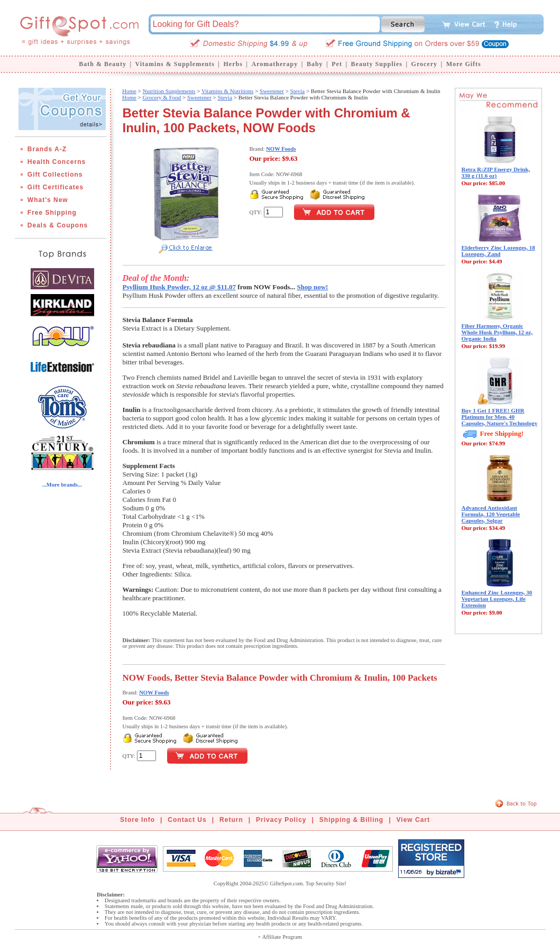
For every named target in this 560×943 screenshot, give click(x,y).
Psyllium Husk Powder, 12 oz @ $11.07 (180, 287)
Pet (337, 64)
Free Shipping (52, 213)
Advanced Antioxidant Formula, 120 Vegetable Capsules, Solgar (491, 514)
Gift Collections (55, 175)
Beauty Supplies (377, 64)
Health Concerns (57, 162)
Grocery (424, 64)
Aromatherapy (274, 64)
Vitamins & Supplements (175, 64)
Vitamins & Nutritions (227, 91)
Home (129, 91)
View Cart (413, 820)
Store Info (137, 820)
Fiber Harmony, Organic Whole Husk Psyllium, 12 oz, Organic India (497, 332)
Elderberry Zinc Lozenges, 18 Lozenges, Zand (498, 251)
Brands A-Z (47, 149)
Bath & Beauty (103, 64)
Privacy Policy (281, 820)
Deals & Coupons (58, 225)
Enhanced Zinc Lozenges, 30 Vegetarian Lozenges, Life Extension (497, 599)
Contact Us (187, 820)
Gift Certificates (56, 187)
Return (231, 820)
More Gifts (464, 64)
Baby (315, 64)
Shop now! (313, 287)
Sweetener (272, 91)
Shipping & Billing (351, 820)
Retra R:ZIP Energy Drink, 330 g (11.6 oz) (496, 172)
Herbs (233, 64)
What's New (48, 200)
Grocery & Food (162, 97)
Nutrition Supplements (169, 91)
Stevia (298, 91)
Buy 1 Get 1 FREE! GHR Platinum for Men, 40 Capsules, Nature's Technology (500, 417)
